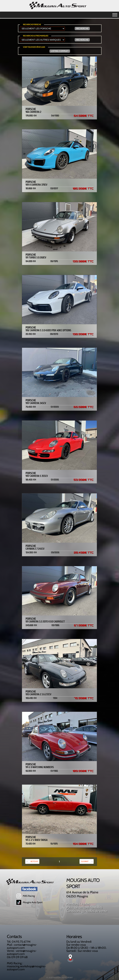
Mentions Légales (78, 904)
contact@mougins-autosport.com (22, 946)
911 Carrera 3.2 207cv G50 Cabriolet (59, 620)
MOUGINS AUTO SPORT (63, 978)
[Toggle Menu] (115, 16)
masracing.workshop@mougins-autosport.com (26, 968)
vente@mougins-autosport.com (22, 952)
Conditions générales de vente (87, 911)
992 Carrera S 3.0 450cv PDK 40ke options (59, 329)
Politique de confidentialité (84, 908)
